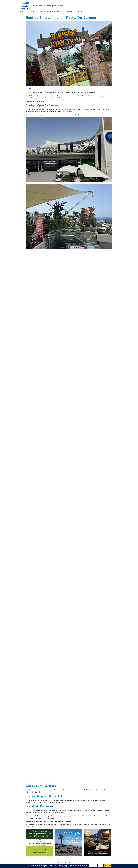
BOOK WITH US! (32, 12)
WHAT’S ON (70, 12)
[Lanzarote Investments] (39, 856)
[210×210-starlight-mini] (98, 855)
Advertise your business (73, 863)
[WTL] (68, 855)
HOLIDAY (42, 12)
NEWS (22, 12)
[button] (86, 12)
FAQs (78, 12)
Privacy (60, 863)
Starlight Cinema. (78, 115)
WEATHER (61, 12)
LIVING (52, 12)
